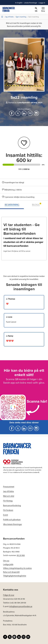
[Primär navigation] (43, 9)
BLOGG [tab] (37, 204)
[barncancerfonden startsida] (9, 9)
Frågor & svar (9, 595)
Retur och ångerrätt (11, 572)
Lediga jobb (8, 564)
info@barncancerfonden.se (21, 606)
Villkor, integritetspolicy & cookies (17, 568)
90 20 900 (21, 555)
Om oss (6, 561)
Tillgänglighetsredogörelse (15, 576)
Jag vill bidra (9, 17)
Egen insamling (21, 17)
